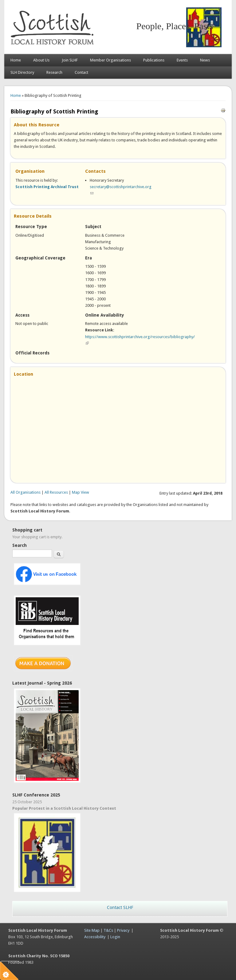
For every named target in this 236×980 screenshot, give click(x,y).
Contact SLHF (120, 907)
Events (182, 60)
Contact (81, 72)
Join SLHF (70, 60)
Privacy (123, 930)
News (205, 60)
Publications (154, 60)
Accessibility (95, 937)
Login (115, 937)
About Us (41, 60)
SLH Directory (22, 72)
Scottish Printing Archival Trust (47, 187)
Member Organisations (110, 60)
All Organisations (26, 492)
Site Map (92, 930)
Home (16, 60)
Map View (81, 492)
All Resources (56, 492)
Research (54, 72)
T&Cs (108, 930)
